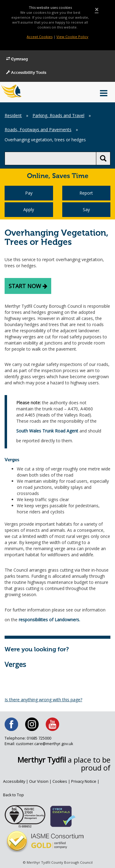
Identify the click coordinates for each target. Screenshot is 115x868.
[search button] (103, 158)
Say (86, 209)
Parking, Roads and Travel (58, 115)
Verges (15, 664)
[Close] (97, 10)
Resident (13, 115)
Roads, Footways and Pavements (38, 129)
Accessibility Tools (26, 73)
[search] (50, 158)
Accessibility (14, 781)
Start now (28, 286)
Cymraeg (17, 59)
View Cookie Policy (72, 37)
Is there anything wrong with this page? (43, 700)
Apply (29, 209)
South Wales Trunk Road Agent (47, 431)
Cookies (60, 781)
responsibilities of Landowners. (49, 620)
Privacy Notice (84, 781)
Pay (29, 193)
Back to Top (13, 795)
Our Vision (39, 781)
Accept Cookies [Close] (40, 37)
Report (86, 193)
